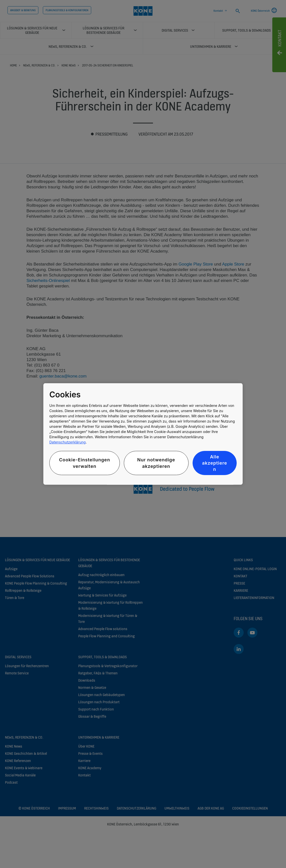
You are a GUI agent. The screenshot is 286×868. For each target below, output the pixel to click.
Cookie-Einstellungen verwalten (85, 463)
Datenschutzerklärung (68, 442)
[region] (143, 434)
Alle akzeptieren (214, 463)
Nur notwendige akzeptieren (156, 463)
